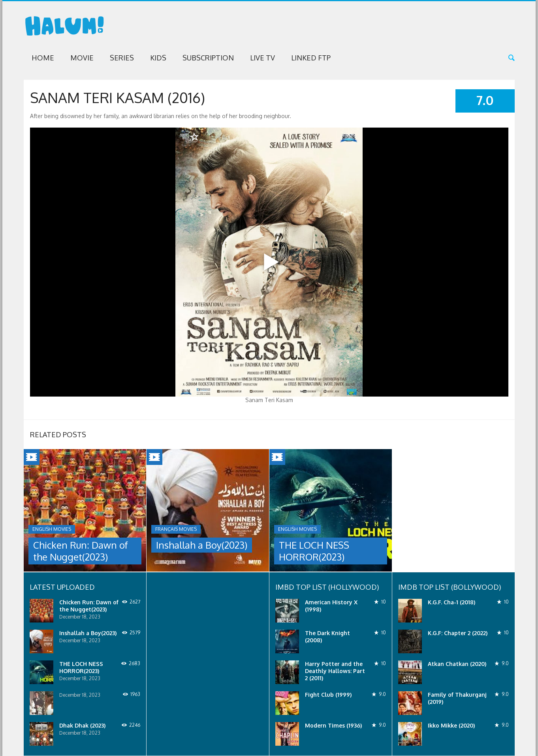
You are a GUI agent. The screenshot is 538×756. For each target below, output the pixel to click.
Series (122, 58)
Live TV (262, 58)
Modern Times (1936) (333, 725)
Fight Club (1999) (328, 695)
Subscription (208, 58)
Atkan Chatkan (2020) (457, 664)
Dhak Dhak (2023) (82, 725)
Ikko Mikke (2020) (451, 725)
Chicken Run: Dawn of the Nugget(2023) (81, 551)
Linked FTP (311, 58)
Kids (158, 58)
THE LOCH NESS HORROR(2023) (314, 551)
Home (43, 58)
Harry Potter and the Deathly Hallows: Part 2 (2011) (335, 671)
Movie (82, 58)
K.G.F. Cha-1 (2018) (451, 602)
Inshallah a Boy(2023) (202, 545)
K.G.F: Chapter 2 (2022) (458, 633)
